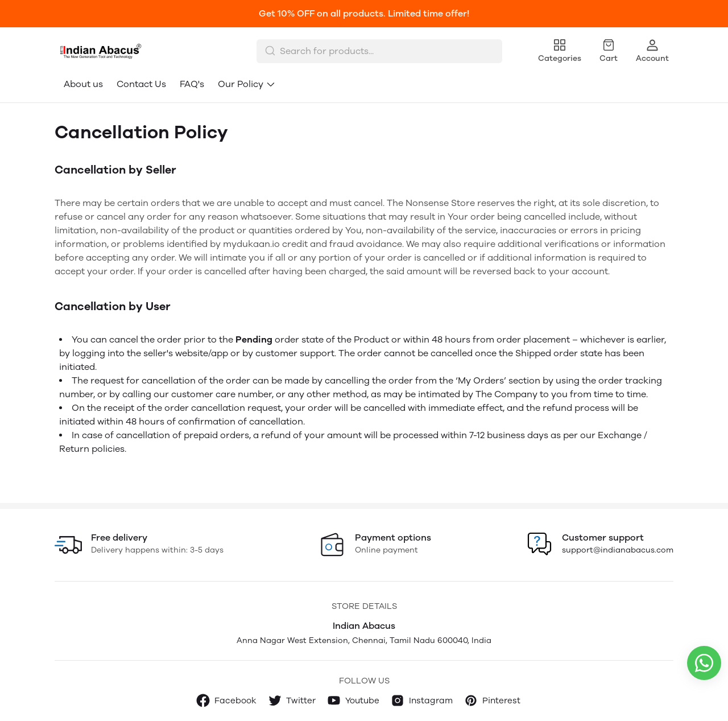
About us (83, 84)
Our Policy (247, 84)
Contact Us (141, 84)
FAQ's (192, 84)
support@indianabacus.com (618, 550)
